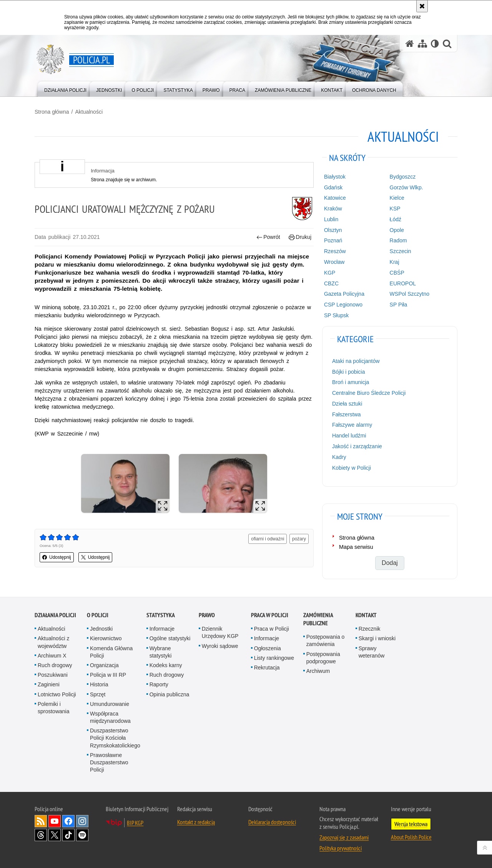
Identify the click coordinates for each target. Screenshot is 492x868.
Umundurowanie (110, 704)
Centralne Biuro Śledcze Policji (369, 393)
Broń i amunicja (351, 382)
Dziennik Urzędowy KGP (220, 632)
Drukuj (300, 237)
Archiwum (318, 671)
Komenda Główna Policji (111, 652)
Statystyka (161, 615)
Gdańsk (333, 187)
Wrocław (334, 262)
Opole (397, 230)
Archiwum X (52, 656)
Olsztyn (333, 230)
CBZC (331, 283)
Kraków (333, 209)
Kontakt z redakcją (196, 822)
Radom (398, 240)
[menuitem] (65, 89)
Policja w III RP (108, 675)
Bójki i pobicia (349, 372)
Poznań (333, 240)
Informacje (162, 629)
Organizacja (104, 665)
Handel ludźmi (349, 436)
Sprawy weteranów (372, 652)
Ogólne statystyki (170, 638)
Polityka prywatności (341, 848)
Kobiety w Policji (352, 468)
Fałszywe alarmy (352, 425)
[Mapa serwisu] (422, 44)
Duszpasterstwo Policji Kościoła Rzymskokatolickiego (115, 738)
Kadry (339, 457)
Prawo (207, 615)
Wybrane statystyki (161, 652)
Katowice (335, 198)
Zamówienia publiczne (318, 619)
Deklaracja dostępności (272, 822)
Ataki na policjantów (356, 361)
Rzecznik (370, 629)
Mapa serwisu (356, 547)
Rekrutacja (267, 668)
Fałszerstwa (347, 414)
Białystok (335, 177)
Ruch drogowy (55, 665)
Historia (99, 684)
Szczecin (401, 251)
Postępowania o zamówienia (326, 640)
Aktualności (89, 112)
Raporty (159, 684)
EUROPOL (403, 283)
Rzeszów (335, 251)
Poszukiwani (53, 675)
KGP (330, 273)
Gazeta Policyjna (344, 294)
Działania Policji (55, 615)
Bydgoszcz (403, 177)
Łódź (396, 219)
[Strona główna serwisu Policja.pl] (410, 44)
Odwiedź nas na (55, 821)
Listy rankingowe (274, 658)
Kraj (395, 262)
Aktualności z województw (53, 642)
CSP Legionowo (343, 305)
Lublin (331, 219)
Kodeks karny (166, 665)
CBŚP (397, 273)
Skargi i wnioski (377, 638)
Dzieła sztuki (347, 404)
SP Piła (399, 305)
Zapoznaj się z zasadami (344, 837)
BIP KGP (135, 823)
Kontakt (366, 615)
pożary (299, 539)
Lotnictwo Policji (57, 694)
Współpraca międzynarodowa (110, 717)
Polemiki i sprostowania (54, 708)
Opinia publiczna (170, 694)
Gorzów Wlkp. (406, 187)
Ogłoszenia (268, 648)
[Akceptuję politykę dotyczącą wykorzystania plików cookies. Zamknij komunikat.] (422, 6)
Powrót (268, 237)
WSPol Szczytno (410, 294)
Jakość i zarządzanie (357, 446)
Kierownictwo (106, 638)
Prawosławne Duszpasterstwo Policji (109, 762)
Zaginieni (49, 684)
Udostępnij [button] (57, 557)
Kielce (397, 198)
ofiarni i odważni (268, 539)
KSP (395, 209)
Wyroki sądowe (220, 646)
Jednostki (101, 629)
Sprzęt (98, 694)
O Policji (98, 615)
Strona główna (52, 112)
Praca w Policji (270, 615)
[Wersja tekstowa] (435, 44)
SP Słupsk (336, 315)
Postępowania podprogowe (323, 658)
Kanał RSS (41, 821)
